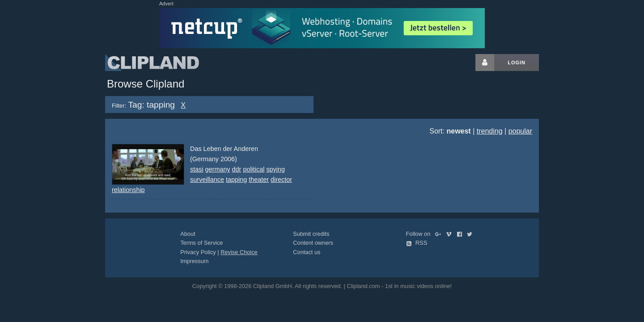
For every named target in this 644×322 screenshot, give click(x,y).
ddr (237, 169)
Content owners (313, 243)
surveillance (207, 180)
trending (490, 131)
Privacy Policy (198, 252)
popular (520, 131)
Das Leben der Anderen (224, 149)
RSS (417, 243)
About (188, 234)
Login (517, 63)
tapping (236, 180)
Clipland (152, 63)
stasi (197, 169)
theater (259, 180)
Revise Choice (239, 252)
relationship (128, 190)
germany (218, 169)
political (254, 169)
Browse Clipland (146, 84)
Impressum (194, 261)
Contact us (307, 252)
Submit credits (311, 234)
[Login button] (485, 63)
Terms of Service (201, 243)
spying (275, 169)
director (281, 180)
